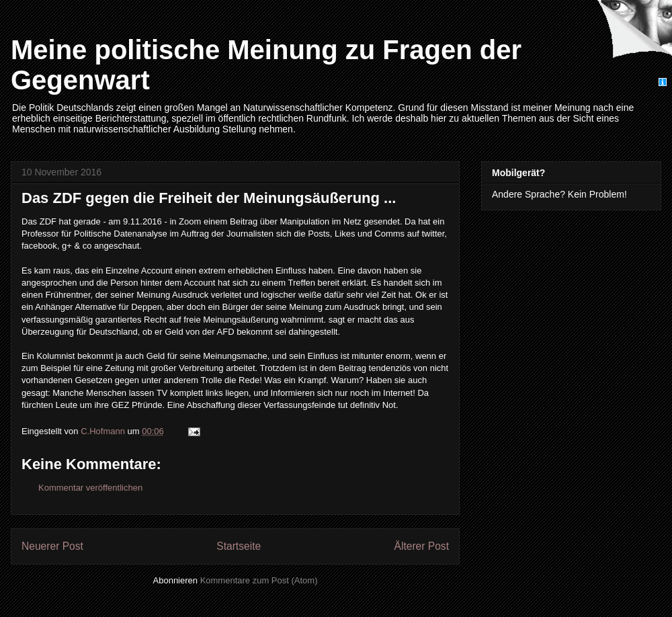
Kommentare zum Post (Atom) (259, 580)
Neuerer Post (52, 546)
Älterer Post (422, 546)
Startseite (239, 546)
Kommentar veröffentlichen (90, 488)
